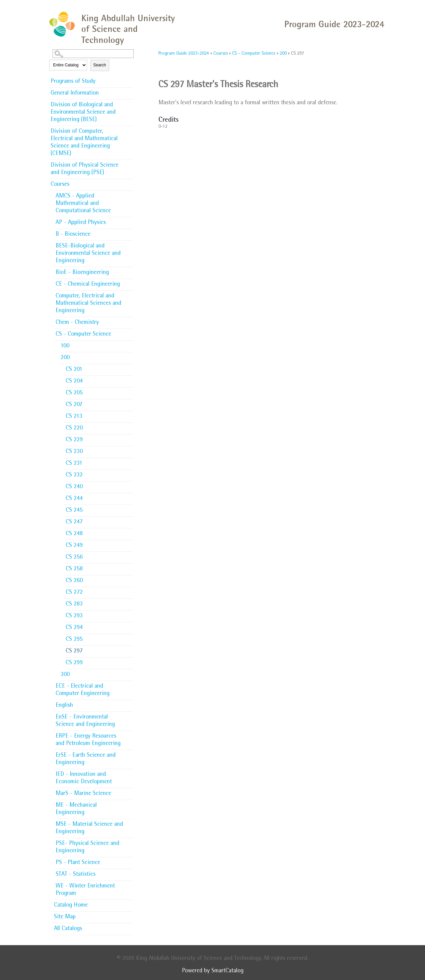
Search (100, 65)
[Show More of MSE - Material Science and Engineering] (130, 822)
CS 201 (74, 370)
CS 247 (74, 522)
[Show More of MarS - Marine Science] (130, 792)
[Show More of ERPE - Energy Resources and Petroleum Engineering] (130, 734)
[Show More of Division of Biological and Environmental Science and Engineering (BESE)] (130, 103)
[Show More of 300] (130, 673)
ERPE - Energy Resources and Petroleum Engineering (88, 740)
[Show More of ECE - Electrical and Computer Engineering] (130, 684)
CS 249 (74, 546)
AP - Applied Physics (81, 223)
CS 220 (74, 428)
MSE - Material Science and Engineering (89, 828)
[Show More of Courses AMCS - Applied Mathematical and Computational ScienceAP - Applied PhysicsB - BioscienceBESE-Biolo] (130, 184)
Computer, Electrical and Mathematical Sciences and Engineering (88, 304)
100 (65, 346)
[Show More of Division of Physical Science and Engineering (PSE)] (130, 163)
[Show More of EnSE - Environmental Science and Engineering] (130, 715)
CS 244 (74, 499)
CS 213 (74, 417)
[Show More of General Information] (130, 91)
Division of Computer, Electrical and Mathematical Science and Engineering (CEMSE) (84, 143)
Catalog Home (71, 906)
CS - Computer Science (83, 335)
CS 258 (74, 569)
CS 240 (74, 487)
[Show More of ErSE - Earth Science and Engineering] (130, 753)
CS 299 (74, 663)
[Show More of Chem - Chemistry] (130, 321)
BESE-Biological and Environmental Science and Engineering (88, 254)
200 (65, 358)
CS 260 (74, 581)
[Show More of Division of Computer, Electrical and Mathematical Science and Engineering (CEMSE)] (130, 129)
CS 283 (74, 604)
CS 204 (74, 382)
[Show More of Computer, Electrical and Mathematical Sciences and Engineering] (130, 294)
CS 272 (74, 593)
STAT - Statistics (76, 875)
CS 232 (74, 475)
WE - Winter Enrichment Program (85, 890)
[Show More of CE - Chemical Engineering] (130, 282)
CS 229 (74, 440)
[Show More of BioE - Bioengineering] (130, 271)
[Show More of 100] (130, 344)
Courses (60, 185)
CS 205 (74, 393)
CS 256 (74, 558)
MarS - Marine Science (83, 794)
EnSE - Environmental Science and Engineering (85, 721)
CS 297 (74, 651)
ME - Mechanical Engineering (76, 809)
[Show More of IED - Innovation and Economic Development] (130, 772)
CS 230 (74, 452)
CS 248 (74, 534)
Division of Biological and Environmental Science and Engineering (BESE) (83, 113)
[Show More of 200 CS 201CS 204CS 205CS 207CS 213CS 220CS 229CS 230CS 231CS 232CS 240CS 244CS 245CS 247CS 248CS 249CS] (130, 357)
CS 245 (74, 511)
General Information (75, 94)
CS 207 (74, 405)
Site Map (65, 917)
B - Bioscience (73, 235)
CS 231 (74, 464)
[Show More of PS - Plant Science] (130, 861)
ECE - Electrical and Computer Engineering (83, 690)
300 (65, 675)
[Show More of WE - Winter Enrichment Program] (130, 884)
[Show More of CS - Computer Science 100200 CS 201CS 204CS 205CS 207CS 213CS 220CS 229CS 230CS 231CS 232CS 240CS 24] (130, 334)
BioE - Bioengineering (82, 273)
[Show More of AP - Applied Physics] (130, 221)
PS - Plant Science (78, 863)
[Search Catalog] (93, 54)
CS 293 (74, 616)
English (64, 706)
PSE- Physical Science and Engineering (87, 848)
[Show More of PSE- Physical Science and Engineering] (130, 842)
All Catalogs (68, 929)
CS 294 (74, 628)
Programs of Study (73, 82)
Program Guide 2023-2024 (184, 54)
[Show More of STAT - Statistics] (130, 872)
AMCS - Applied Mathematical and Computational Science (83, 204)
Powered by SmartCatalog (213, 971)
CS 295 (74, 640)
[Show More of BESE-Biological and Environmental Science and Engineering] (130, 244)
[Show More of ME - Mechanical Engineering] (130, 803)
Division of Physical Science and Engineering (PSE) (85, 169)
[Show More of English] (130, 703)
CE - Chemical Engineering (88, 285)
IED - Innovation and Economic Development (84, 779)
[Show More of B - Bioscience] (130, 232)
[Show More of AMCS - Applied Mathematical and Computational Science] (130, 194)
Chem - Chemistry (77, 323)
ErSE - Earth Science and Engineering (86, 759)
